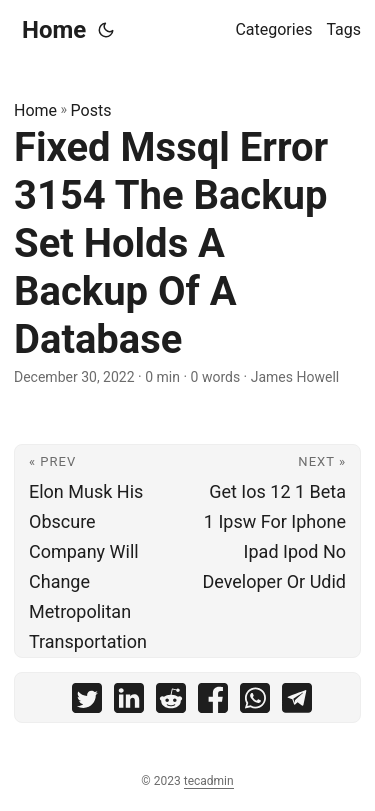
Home (54, 30)
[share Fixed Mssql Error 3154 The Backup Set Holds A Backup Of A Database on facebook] (213, 702)
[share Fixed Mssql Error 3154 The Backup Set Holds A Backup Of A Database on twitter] (87, 702)
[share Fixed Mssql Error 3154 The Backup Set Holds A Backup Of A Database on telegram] (297, 702)
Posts (91, 110)
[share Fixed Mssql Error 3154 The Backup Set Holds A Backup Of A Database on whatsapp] (255, 702)
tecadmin (209, 781)
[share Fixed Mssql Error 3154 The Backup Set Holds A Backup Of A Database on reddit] (171, 702)
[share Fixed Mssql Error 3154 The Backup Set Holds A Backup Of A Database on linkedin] (129, 702)
